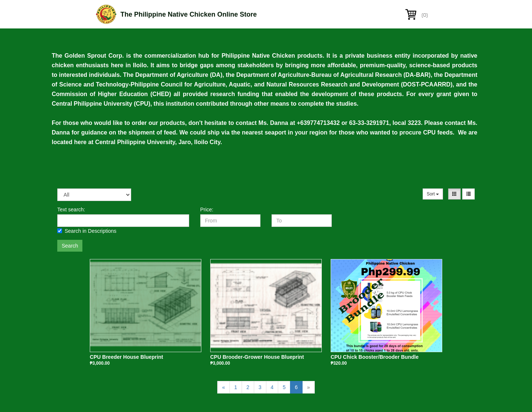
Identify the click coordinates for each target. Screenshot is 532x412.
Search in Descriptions (87, 231)
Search (70, 246)
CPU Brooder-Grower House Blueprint (257, 357)
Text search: (71, 210)
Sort (433, 194)
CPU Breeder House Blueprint (126, 357)
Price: (207, 210)
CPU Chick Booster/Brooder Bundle (375, 357)
